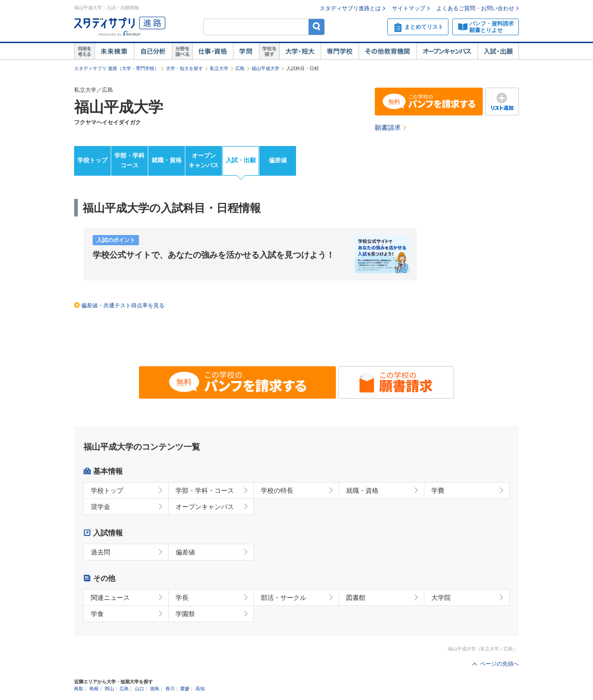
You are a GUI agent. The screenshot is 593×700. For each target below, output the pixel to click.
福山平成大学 (265, 68)
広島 (240, 68)
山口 (139, 689)
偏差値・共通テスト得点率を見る (123, 305)
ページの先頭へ (499, 664)
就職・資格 (167, 160)
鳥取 (79, 689)
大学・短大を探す (184, 68)
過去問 (101, 552)
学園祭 (185, 614)
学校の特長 (277, 490)
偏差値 (278, 160)
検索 (317, 27)
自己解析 (153, 51)
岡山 (109, 689)
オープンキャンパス (447, 51)
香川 (170, 689)
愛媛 (185, 689)
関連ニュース (110, 598)
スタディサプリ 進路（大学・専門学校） (117, 68)
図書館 (356, 598)
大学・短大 (300, 51)
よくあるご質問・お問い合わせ (475, 8)
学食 (97, 614)
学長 (182, 598)
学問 (246, 51)
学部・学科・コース (205, 490)
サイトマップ (409, 8)
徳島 (155, 689)
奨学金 (101, 507)
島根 (94, 689)
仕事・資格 (213, 51)
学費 (438, 490)
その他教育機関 (388, 51)
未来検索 (114, 51)
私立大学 (219, 68)
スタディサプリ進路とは (350, 8)
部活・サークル (284, 598)
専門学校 (340, 51)
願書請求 (388, 127)
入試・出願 (498, 51)
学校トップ (92, 160)
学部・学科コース (129, 160)
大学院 (441, 598)
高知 (200, 689)
